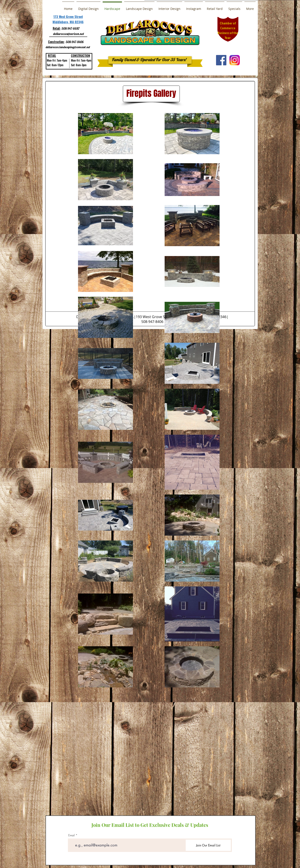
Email (72, 835)
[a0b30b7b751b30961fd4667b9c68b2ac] (235, 60)
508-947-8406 (75, 42)
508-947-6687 (71, 28)
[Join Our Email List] (208, 845)
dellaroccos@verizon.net (69, 34)
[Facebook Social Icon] (221, 60)
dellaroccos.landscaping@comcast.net (68, 47)
